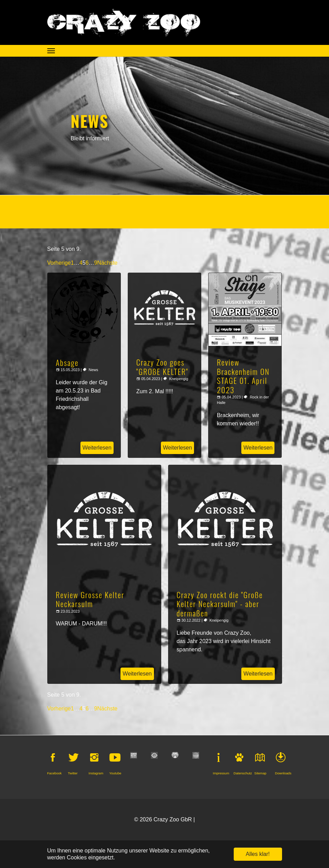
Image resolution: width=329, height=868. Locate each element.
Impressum (221, 773)
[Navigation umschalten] (51, 51)
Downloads (283, 773)
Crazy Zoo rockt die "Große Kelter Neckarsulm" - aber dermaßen (220, 604)
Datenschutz (243, 773)
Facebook (55, 773)
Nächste (108, 263)
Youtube (115, 773)
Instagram (96, 773)
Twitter (73, 773)
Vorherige (59, 263)
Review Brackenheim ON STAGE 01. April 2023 (243, 376)
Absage (67, 362)
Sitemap (260, 773)
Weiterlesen (97, 448)
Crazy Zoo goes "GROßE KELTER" (162, 367)
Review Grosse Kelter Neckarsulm (90, 599)
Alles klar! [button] (258, 854)
